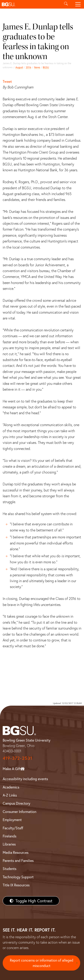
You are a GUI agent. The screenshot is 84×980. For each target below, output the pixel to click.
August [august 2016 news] (19, 67)
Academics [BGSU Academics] (11, 787)
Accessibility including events (25, 779)
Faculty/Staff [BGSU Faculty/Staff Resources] (13, 828)
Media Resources (16, 852)
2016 (28, 67)
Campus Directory (16, 803)
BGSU (46, 67)
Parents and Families (18, 860)
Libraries (9, 844)
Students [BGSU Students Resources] (10, 869)
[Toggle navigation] (78, 4)
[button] (30, 4)
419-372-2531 (17, 758)
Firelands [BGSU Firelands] (10, 836)
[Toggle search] (66, 4)
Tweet (7, 81)
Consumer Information (19, 812)
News (37, 67)
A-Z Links (10, 795)
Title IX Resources (16, 885)
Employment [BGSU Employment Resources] (12, 820)
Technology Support (18, 877)
